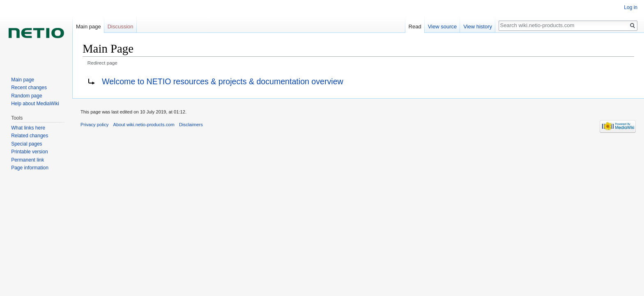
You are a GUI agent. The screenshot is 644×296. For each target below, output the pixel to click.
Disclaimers (191, 125)
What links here (28, 128)
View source (443, 27)
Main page (89, 27)
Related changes (30, 136)
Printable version (29, 152)
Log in (631, 7)
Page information (30, 168)
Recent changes (29, 88)
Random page (26, 96)
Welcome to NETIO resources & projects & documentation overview (223, 81)
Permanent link (28, 160)
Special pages (26, 144)
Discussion (121, 27)
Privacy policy (94, 125)
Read (415, 27)
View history (478, 27)
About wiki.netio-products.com (144, 125)
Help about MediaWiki (35, 104)
